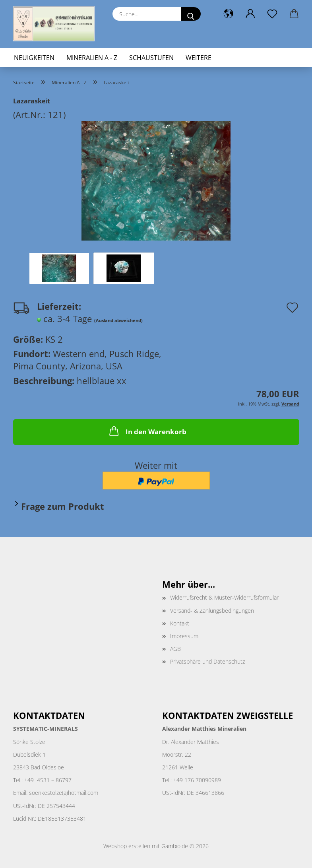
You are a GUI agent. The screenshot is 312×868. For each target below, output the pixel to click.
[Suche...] (191, 14)
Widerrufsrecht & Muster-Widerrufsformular (224, 597)
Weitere (199, 58)
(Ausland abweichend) (118, 320)
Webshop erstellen (127, 846)
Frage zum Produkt (63, 506)
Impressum (184, 636)
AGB (175, 649)
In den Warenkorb (147, 431)
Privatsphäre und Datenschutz (207, 661)
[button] (229, 14)
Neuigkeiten (34, 58)
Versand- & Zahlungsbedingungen (212, 611)
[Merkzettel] (272, 14)
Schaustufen (151, 58)
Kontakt (180, 623)
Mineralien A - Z (92, 58)
